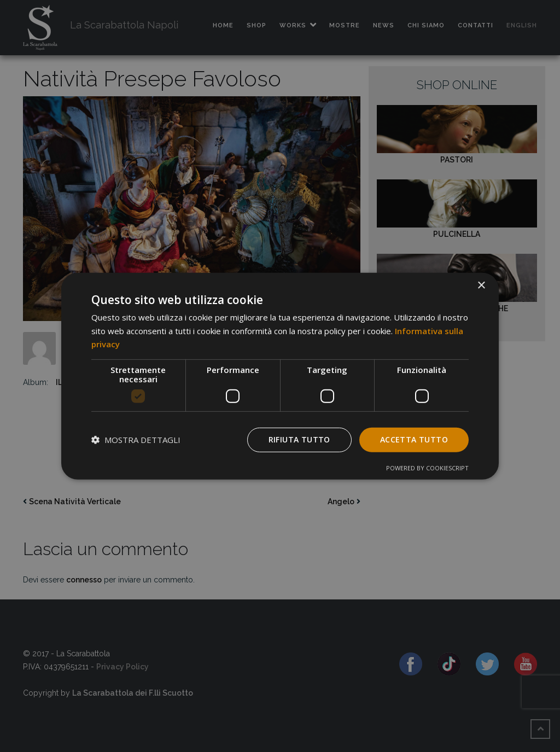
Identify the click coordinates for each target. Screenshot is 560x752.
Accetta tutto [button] (414, 439)
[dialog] (280, 376)
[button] (136, 440)
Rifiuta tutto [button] (299, 439)
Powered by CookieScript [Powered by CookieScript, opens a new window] (427, 468)
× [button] (481, 285)
